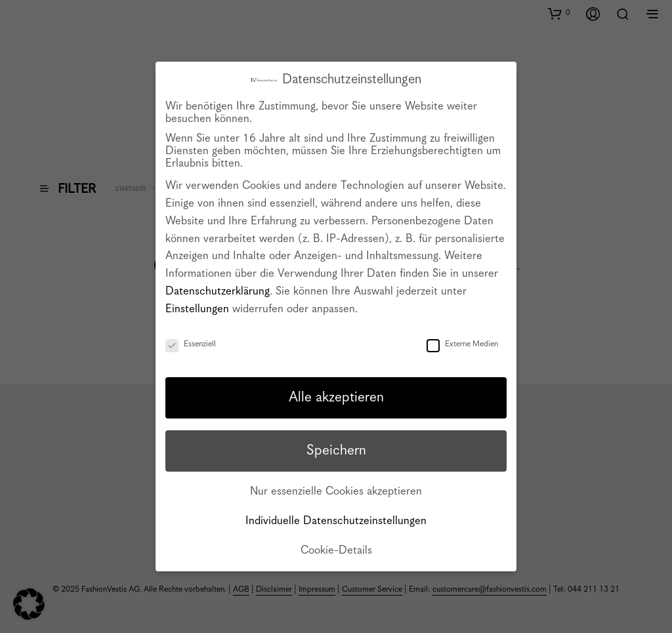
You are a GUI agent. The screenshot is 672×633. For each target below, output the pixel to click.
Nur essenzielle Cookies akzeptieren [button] (336, 492)
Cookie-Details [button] (336, 551)
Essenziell (191, 344)
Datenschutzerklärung (218, 292)
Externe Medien (462, 344)
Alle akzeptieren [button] (336, 398)
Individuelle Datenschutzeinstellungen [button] (336, 521)
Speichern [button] (336, 451)
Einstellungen (197, 309)
